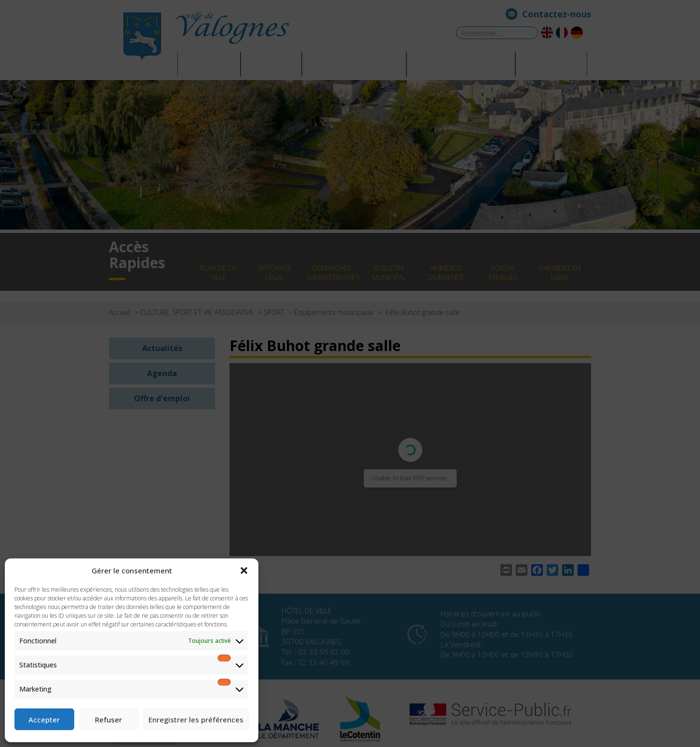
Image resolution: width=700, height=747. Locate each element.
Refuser (108, 720)
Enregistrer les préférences (196, 720)
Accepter (44, 720)
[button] (244, 570)
